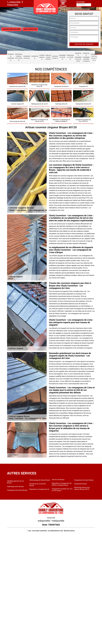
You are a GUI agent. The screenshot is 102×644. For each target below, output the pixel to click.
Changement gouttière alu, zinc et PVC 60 (94, 57)
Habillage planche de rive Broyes (15, 482)
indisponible (14, 2)
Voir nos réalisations (11, 29)
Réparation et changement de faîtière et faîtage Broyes (62, 484)
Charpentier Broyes (81, 484)
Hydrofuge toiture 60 (55, 57)
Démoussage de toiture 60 (70, 57)
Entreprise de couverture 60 (11, 57)
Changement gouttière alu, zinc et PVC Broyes (62, 490)
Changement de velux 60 (27, 57)
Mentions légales (69, 531)
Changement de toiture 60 (62, 57)
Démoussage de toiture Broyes (40, 480)
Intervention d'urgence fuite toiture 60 (19, 57)
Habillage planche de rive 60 (48, 57)
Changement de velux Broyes (84, 480)
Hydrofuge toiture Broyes (15, 487)
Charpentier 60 (35, 57)
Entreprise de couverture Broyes (38, 485)
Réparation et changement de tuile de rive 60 (78, 57)
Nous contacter (30, 29)
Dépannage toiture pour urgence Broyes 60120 (82, 488)
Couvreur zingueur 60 (42, 57)
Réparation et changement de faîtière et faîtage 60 (86, 57)
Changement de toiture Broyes (17, 490)
